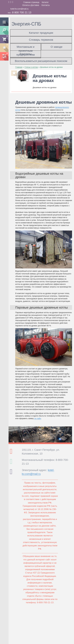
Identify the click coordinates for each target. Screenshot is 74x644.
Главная (19, 67)
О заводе (57, 47)
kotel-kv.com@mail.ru (20, 9)
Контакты (46, 5)
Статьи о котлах (31, 67)
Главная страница (31, 2)
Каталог (45, 2)
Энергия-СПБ (26, 24)
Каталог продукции (41, 33)
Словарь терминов (41, 40)
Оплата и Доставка (31, 5)
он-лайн (38, 418)
